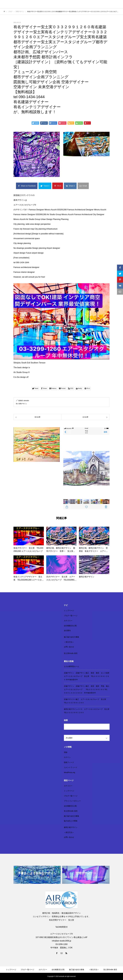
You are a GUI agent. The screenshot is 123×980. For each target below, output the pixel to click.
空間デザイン (23, 404)
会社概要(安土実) (70, 626)
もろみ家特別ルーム (71, 666)
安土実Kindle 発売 (71, 653)
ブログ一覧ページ (71, 616)
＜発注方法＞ (69, 642)
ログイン (67, 757)
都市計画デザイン (71, 827)
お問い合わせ (69, 647)
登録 (66, 752)
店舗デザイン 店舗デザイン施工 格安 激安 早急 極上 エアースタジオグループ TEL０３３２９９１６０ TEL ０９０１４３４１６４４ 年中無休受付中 (87, 689)
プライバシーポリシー (72, 801)
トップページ (69, 611)
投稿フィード (69, 762)
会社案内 (67, 630)
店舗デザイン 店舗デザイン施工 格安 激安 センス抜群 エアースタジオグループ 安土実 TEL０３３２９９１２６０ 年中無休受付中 (87, 676)
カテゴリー (68, 621)
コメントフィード (71, 767)
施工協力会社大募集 (71, 637)
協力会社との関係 (71, 821)
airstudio (26, 401)
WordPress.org (69, 772)
